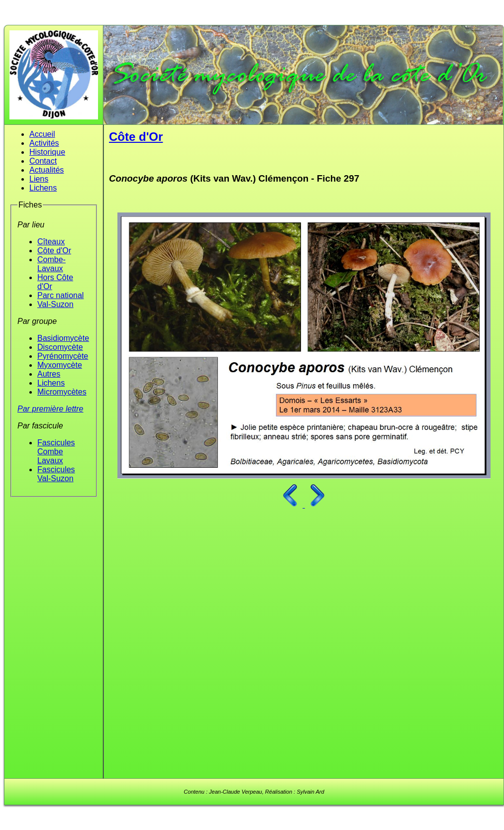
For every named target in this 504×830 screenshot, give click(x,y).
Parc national (60, 295)
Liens (39, 179)
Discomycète (60, 347)
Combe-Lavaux (51, 264)
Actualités (47, 170)
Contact (43, 161)
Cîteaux (51, 242)
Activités (44, 143)
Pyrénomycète (63, 356)
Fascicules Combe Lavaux (56, 452)
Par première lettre (50, 409)
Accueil (42, 134)
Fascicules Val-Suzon (56, 474)
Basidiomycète (63, 338)
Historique (47, 152)
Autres (49, 374)
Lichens (43, 188)
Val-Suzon (55, 304)
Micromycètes (62, 392)
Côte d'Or (54, 251)
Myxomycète (60, 365)
